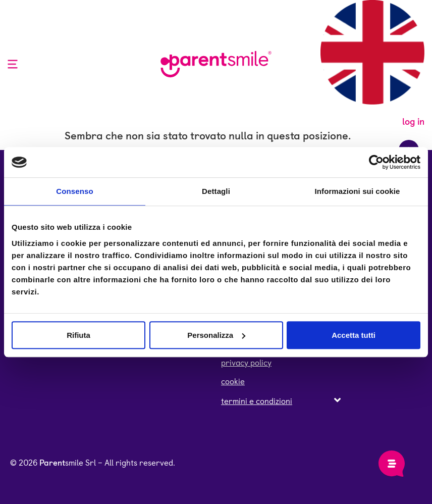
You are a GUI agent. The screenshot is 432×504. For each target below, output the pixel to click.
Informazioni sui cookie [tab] (358, 191)
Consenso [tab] (74, 191)
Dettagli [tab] (216, 191)
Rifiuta (78, 335)
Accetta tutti (354, 335)
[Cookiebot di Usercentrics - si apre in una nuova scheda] (376, 162)
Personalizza (216, 335)
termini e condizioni (257, 401)
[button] (281, 401)
